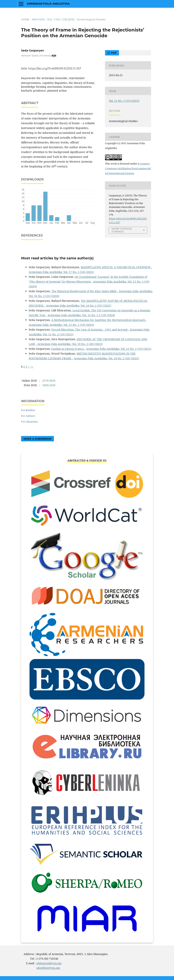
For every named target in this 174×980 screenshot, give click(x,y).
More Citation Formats (122, 230)
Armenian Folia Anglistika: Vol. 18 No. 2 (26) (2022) (106, 358)
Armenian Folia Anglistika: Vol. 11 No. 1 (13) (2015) (119, 349)
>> (32, 367)
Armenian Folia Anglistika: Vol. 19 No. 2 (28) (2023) (70, 344)
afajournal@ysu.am (49, 963)
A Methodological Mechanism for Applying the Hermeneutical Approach (99, 320)
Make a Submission (37, 439)
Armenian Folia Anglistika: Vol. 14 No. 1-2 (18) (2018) (81, 315)
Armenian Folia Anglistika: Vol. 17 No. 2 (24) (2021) (61, 272)
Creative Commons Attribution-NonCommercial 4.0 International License (128, 168)
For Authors (28, 416)
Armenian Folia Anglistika (48, 4)
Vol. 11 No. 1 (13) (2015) (61, 19)
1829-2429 (49, 385)
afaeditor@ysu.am (48, 968)
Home (25, 19)
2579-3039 (49, 381)
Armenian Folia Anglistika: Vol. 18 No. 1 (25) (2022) (79, 306)
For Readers (28, 410)
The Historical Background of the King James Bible (84, 291)
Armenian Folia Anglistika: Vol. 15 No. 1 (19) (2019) (61, 325)
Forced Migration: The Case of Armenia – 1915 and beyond (90, 330)
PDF (113, 53)
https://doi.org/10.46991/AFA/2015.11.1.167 (55, 69)
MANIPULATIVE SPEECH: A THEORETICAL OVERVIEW (116, 267)
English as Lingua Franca (68, 349)
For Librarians (30, 422)
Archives (38, 19)
